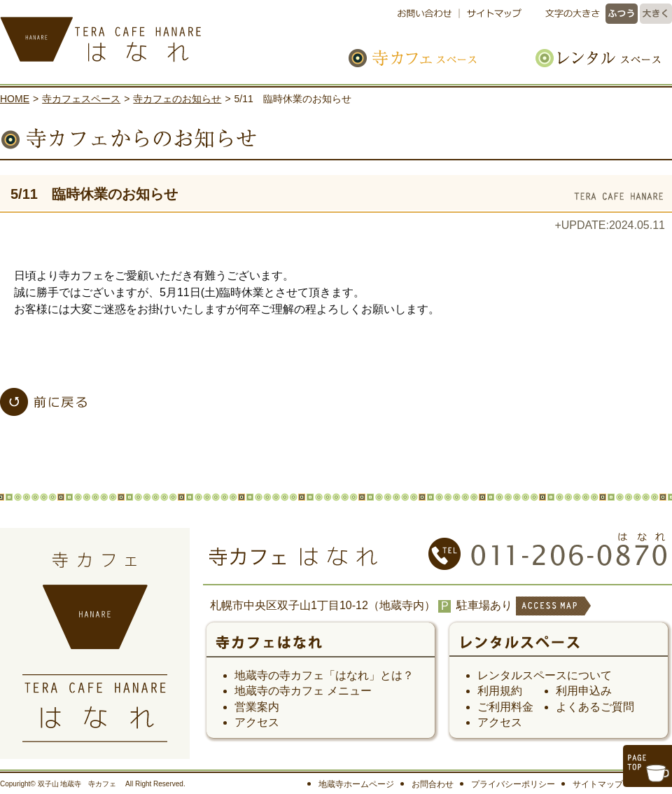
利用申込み (584, 691)
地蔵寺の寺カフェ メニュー (303, 691)
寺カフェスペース (428, 58)
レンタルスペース (591, 58)
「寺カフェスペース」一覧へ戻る (43, 402)
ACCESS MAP (553, 615)
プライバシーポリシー (513, 784)
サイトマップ (492, 14)
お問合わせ (433, 784)
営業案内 (257, 707)
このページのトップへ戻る (647, 766)
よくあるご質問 (595, 707)
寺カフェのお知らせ (177, 99)
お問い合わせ (428, 14)
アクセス (257, 722)
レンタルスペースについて (545, 675)
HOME (15, 99)
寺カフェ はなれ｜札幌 (147, 35)
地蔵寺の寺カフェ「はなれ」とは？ (324, 675)
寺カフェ (321, 647)
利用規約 (500, 691)
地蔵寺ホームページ (356, 784)
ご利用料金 (505, 707)
